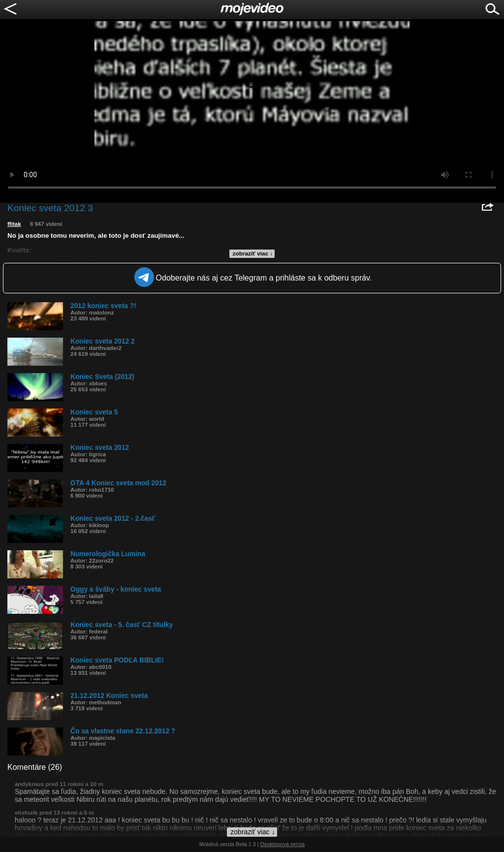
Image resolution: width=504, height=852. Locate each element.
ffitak (14, 224)
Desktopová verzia (283, 844)
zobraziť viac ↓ (253, 253)
